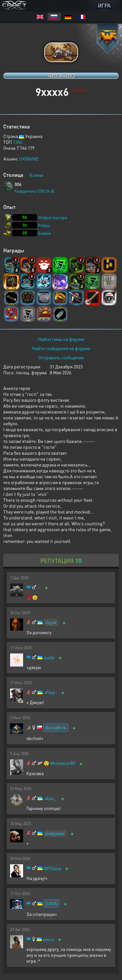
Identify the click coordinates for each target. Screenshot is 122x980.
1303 (18, 142)
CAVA (52, 903)
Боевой (44, 233)
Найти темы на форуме (61, 339)
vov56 (49, 658)
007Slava (52, 868)
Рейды (44, 225)
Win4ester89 (63, 763)
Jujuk (51, 622)
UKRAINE (29, 159)
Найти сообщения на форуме (61, 348)
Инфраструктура (53, 218)
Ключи (36, 175)
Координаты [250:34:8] (34, 191)
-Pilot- (50, 693)
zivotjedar (55, 833)
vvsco (48, 939)
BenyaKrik (56, 727)
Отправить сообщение (61, 357)
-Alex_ (50, 798)
